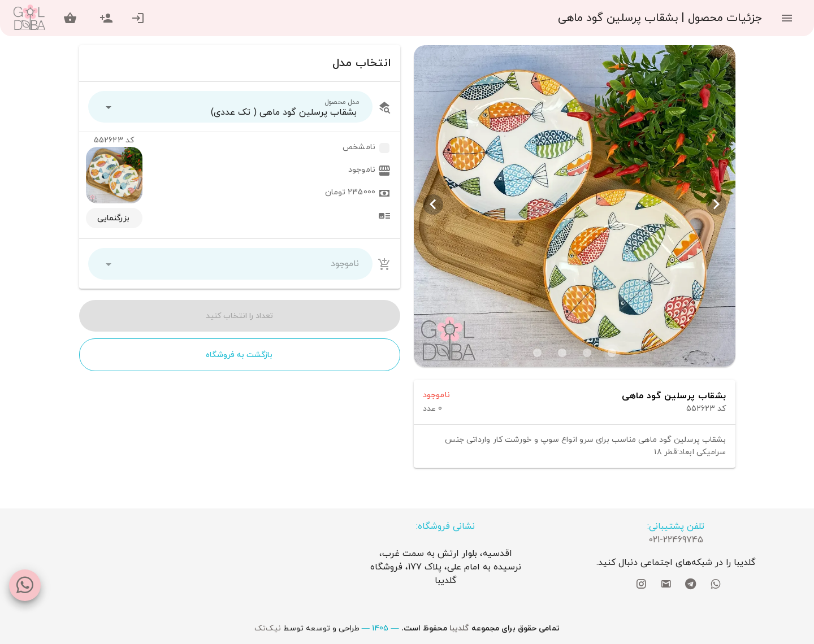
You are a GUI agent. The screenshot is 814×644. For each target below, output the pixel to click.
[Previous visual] (716, 204)
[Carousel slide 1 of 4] (612, 353)
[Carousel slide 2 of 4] (587, 353)
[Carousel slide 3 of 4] (562, 353)
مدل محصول (342, 102)
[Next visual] (433, 204)
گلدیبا (459, 628)
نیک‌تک (268, 628)
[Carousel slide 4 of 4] (537, 353)
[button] (231, 107)
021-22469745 (676, 540)
